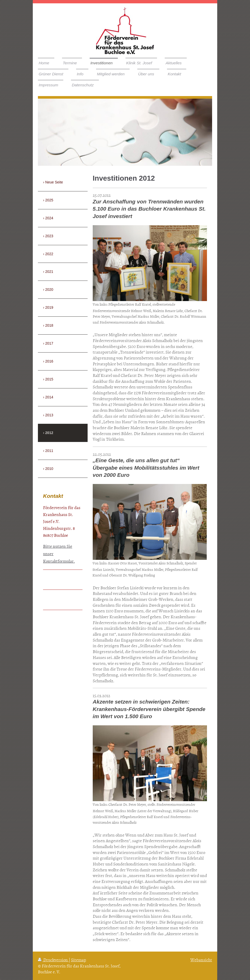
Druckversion (53, 960)
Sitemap (79, 960)
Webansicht (201, 960)
